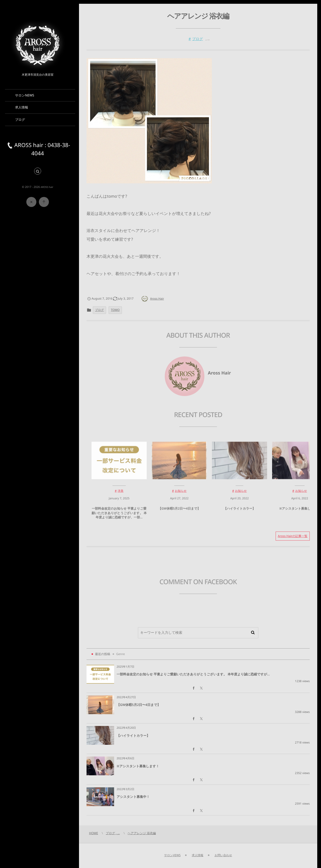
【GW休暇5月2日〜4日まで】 (179, 512)
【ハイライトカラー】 (239, 512)
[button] (38, 171)
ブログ (197, 39)
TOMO (115, 310)
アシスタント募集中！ (133, 797)
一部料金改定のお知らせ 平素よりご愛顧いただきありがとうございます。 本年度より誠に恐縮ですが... (193, 674)
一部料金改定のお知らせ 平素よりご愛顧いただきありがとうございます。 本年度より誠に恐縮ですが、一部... (119, 516)
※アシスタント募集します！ (300, 512)
